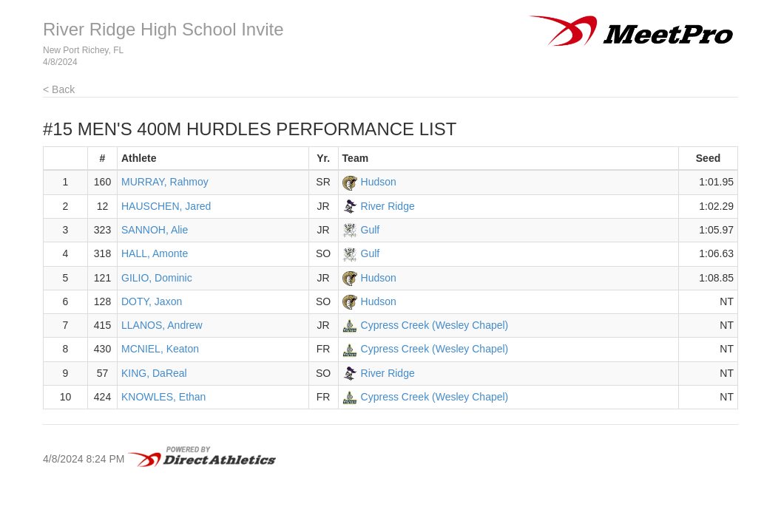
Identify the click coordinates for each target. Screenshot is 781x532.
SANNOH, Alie (155, 230)
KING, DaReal (154, 373)
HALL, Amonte (155, 253)
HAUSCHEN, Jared (166, 206)
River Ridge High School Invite (163, 29)
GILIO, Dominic (157, 278)
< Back (59, 89)
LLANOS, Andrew (162, 325)
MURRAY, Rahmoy (165, 182)
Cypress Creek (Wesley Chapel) (435, 325)
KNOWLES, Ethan (163, 397)
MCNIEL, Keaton (160, 349)
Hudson (379, 182)
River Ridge (388, 206)
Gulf (371, 230)
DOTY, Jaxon (152, 301)
